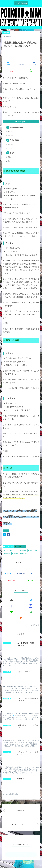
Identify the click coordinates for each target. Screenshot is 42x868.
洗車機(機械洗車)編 (17, 127)
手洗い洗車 (14, 550)
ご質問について (20, 546)
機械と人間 (24, 553)
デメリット (11, 136)
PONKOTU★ (8, 546)
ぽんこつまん (33, 550)
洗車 (6, 550)
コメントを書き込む (21, 854)
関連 (9, 161)
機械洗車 (7, 553)
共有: (9, 157)
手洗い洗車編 (15, 140)
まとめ (12, 153)
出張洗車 (23, 550)
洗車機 (15, 553)
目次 (20, 122)
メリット (10, 132)
